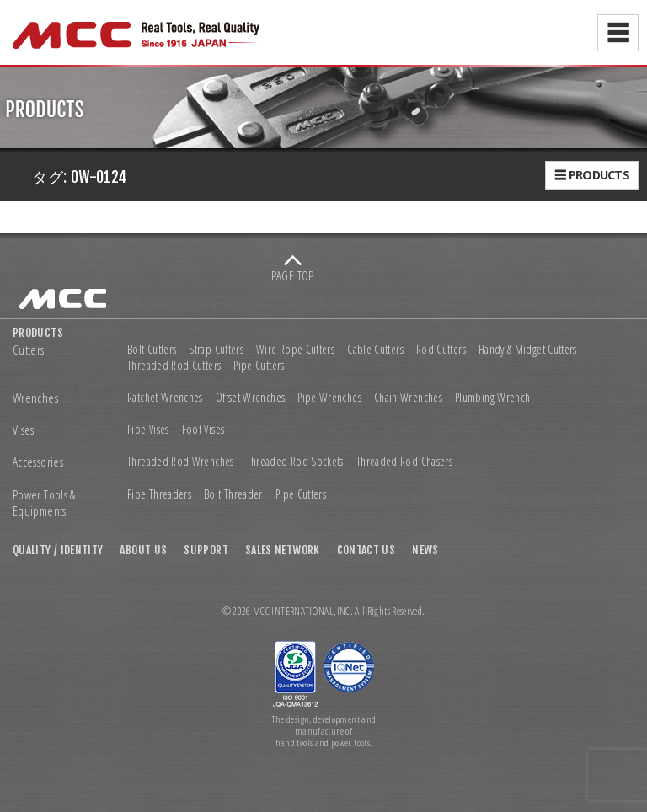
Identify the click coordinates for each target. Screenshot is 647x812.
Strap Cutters (216, 350)
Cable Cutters (375, 350)
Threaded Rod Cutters (174, 366)
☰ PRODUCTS (592, 175)
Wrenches (35, 398)
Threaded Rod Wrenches (181, 462)
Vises (24, 430)
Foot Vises (203, 430)
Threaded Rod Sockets (295, 462)
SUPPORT (206, 550)
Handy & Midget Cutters (528, 350)
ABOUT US (143, 550)
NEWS (425, 550)
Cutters (29, 350)
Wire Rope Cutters (295, 350)
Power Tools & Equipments (44, 503)
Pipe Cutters (259, 366)
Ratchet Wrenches (165, 398)
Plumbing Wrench (492, 398)
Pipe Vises (148, 430)
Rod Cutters (441, 350)
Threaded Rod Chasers (404, 462)
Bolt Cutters (152, 350)
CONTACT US (366, 550)
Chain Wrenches (408, 398)
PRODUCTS (38, 332)
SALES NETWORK (283, 550)
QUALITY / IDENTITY (58, 550)
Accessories (38, 462)
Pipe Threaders (159, 494)
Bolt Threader (233, 494)
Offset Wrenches (250, 398)
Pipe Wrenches (329, 398)
